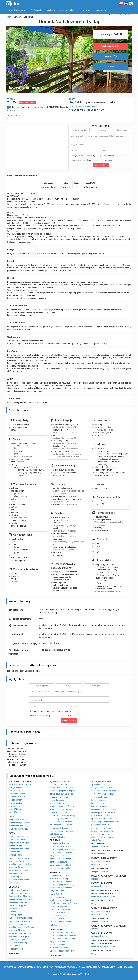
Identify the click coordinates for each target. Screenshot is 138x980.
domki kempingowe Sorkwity (62, 885)
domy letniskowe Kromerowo (62, 932)
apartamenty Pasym (17, 839)
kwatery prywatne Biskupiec (62, 809)
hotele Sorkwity (56, 894)
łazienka (95, 879)
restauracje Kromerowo (60, 948)
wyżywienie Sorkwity (59, 891)
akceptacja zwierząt (100, 846)
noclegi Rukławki (16, 788)
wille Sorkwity (56, 925)
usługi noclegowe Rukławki (61, 868)
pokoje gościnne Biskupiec (61, 822)
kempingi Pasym (16, 855)
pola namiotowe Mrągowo (19, 936)
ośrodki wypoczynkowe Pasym (21, 864)
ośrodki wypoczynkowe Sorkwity (63, 903)
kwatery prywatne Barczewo (103, 812)
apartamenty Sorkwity (59, 878)
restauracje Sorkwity (58, 916)
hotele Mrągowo (15, 912)
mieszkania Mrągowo (18, 924)
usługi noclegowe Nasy (18, 829)
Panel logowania (125, 967)
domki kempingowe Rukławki (62, 849)
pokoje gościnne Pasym (19, 870)
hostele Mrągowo (16, 909)
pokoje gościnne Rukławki (61, 865)
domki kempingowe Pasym (20, 846)
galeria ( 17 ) (111, 56)
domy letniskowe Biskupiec (61, 788)
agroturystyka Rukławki (60, 843)
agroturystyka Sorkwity (60, 875)
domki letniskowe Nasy (18, 826)
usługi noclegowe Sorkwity (61, 922)
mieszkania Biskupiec (59, 812)
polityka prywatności (66, 967)
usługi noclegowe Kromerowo (62, 951)
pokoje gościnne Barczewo (103, 828)
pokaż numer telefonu (27, 103)
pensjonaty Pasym (16, 867)
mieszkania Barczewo (100, 816)
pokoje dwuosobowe (100, 864)
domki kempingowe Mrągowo (21, 899)
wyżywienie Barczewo (100, 797)
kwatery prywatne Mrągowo (20, 921)
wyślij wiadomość (111, 46)
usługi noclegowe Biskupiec (62, 831)
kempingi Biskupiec (58, 803)
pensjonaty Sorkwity (58, 906)
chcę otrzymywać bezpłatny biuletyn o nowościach (92, 156)
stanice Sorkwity (57, 919)
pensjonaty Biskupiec (59, 819)
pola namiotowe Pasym (18, 873)
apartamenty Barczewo (101, 785)
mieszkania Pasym (16, 861)
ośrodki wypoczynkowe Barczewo (105, 822)
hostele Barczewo (99, 800)
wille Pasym (14, 883)
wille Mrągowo (15, 946)
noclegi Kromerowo (17, 794)
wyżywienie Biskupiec (59, 797)
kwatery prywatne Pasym (19, 858)
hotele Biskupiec (57, 800)
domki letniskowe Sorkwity (61, 888)
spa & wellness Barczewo (102, 819)
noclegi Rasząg (15, 812)
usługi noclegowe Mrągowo (20, 943)
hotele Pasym (14, 852)
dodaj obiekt (108, 967)
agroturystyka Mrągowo (18, 890)
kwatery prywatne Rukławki (61, 859)
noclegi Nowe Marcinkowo (20, 784)
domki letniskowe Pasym (19, 849)
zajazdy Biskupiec (57, 837)
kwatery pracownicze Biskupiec (63, 806)
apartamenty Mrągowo (18, 893)
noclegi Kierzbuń (16, 803)
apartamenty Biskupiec (60, 785)
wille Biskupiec (56, 834)
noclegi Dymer (15, 806)
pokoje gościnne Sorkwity (61, 909)
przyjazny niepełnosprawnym (103, 896)
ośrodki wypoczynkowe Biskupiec (64, 816)
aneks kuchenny (98, 854)
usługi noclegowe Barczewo (103, 837)
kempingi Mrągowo (17, 915)
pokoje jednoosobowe (101, 861)
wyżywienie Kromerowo (60, 942)
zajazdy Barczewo (99, 840)
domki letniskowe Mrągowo (20, 902)
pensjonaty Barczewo (100, 825)
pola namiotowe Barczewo (102, 831)
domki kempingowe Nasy (19, 823)
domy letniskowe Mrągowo (20, 896)
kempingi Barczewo (100, 806)
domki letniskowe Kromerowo (62, 939)
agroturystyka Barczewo (101, 781)
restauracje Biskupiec (59, 828)
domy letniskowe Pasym (19, 842)
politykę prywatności (104, 160)
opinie (111, 66)
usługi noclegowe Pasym (19, 880)
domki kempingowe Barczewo (104, 791)
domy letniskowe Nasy (18, 820)
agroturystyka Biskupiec (60, 781)
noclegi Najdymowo (17, 797)
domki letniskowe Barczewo (103, 794)
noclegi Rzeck (14, 791)
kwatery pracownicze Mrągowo (22, 918)
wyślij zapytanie (101, 165)
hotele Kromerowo (58, 945)
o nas (82, 967)
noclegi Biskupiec (16, 809)
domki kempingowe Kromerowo (63, 935)
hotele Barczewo (98, 803)
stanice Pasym (15, 877)
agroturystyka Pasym (17, 836)
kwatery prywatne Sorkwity (61, 900)
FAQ (51, 967)
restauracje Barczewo (100, 834)
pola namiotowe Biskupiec (61, 825)
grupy (94, 904)
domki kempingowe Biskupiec (62, 791)
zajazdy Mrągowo (16, 949)
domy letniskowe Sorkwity (61, 882)
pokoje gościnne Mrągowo (20, 933)
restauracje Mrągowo (17, 940)
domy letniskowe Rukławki (61, 846)
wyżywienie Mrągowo (18, 906)
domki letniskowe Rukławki (61, 853)
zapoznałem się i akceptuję (91, 160)
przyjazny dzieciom (99, 886)
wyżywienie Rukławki (59, 856)
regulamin (43, 967)
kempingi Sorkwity (58, 897)
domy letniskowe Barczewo (103, 788)
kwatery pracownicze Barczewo (104, 809)
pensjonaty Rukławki (59, 862)
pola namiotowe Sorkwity (60, 913)
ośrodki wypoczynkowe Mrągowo (22, 927)
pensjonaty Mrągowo (17, 930)
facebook (10, 967)
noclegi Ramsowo (16, 800)
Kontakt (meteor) (27, 967)
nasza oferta (93, 967)
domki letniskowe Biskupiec (62, 794)
